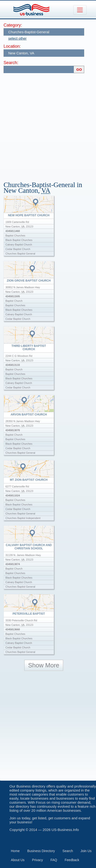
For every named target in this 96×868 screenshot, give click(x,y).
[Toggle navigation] (80, 10)
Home (15, 851)
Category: (13, 25)
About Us (18, 860)
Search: (11, 63)
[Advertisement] (48, 125)
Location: (12, 46)
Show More (44, 665)
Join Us (86, 851)
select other (17, 38)
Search (68, 851)
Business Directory (41, 851)
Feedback (72, 860)
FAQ (54, 860)
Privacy (38, 860)
